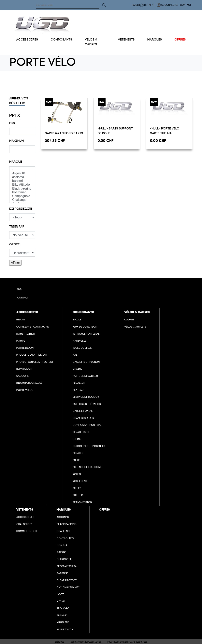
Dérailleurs (81, 432)
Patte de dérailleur (86, 376)
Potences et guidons (87, 467)
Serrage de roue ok (86, 397)
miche (61, 601)
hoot (60, 594)
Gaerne (61, 552)
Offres (180, 40)
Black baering (22, 189)
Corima (62, 545)
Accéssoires (25, 517)
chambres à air (83, 418)
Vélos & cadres (91, 42)
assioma (22, 177)
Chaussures (24, 524)
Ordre (14, 244)
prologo (63, 608)
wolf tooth (65, 629)
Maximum (17, 141)
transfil (62, 615)
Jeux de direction (85, 327)
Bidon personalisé (29, 383)
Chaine (77, 369)
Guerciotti (65, 559)
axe (75, 355)
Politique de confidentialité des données (127, 642)
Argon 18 (22, 173)
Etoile (77, 320)
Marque (16, 162)
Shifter (78, 495)
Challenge (64, 531)
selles (77, 488)
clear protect (67, 580)
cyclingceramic (68, 587)
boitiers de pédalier (87, 404)
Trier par (17, 227)
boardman (22, 192)
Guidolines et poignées (89, 446)
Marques (155, 40)
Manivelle (79, 341)
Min (12, 123)
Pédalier (79, 383)
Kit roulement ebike (86, 334)
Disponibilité (21, 209)
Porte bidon (25, 348)
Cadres (129, 320)
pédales (78, 453)
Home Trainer (26, 334)
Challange (22, 200)
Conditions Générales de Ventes (86, 642)
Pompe (21, 341)
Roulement (80, 481)
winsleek (63, 622)
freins (77, 439)
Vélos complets (135, 327)
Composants (61, 40)
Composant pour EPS (87, 425)
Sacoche (23, 376)
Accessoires (27, 40)
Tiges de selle (82, 348)
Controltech (66, 538)
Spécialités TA (67, 566)
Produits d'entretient (32, 355)
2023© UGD (60, 642)
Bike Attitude (22, 185)
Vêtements (126, 40)
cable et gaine (83, 411)
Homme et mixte (27, 531)
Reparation (24, 369)
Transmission (82, 502)
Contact (186, 5)
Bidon (21, 320)
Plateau (78, 390)
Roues (77, 474)
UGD (20, 289)
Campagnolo (22, 196)
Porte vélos (25, 390)
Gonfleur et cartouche (33, 327)
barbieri (22, 181)
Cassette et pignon (86, 362)
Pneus (76, 460)
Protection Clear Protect (35, 362)
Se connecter (167, 5)
